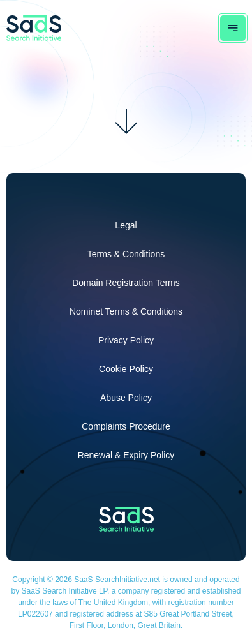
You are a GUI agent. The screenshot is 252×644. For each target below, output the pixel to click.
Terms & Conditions (126, 254)
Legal (126, 225)
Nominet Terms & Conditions (126, 311)
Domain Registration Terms (126, 283)
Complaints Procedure (126, 426)
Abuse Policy (126, 398)
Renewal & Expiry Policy (126, 455)
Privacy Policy (126, 340)
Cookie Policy (126, 369)
